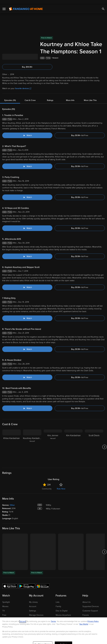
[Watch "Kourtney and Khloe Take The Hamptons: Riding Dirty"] (27, 313)
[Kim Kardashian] (73, 442)
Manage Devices (36, 610)
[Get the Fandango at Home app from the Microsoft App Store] (43, 581)
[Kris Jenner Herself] (53, 442)
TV (4, 606)
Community (47, 484)
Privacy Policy (93, 617)
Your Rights (84, 619)
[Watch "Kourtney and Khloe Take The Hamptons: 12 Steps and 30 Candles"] (27, 223)
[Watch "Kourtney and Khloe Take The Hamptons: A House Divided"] (27, 373)
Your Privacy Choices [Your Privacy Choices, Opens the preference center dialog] (43, 640)
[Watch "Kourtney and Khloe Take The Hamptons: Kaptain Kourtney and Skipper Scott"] (27, 283)
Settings (33, 606)
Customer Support (90, 606)
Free (4, 610)
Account (33, 602)
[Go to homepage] (26, 4)
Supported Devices (91, 602)
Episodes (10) (10, 96)
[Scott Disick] (94, 442)
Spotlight (6, 597)
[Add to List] (103, 53)
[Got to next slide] (104, 442)
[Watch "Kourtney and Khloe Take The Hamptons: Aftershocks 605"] (27, 252)
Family (58, 602)
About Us (86, 597)
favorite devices (23, 84)
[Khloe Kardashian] (12, 442)
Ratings (50, 96)
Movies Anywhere (63, 610)
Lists (58, 597)
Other (12, 500)
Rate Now (61, 484)
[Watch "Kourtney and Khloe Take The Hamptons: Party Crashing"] (27, 193)
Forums (86, 610)
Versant (23, 617)
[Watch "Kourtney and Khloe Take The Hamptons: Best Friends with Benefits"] (27, 404)
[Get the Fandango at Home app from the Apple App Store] (10, 581)
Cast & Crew (30, 96)
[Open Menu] (4, 4)
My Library (33, 597)
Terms (53, 617)
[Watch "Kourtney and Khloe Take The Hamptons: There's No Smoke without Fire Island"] (27, 344)
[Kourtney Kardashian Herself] (32, 442)
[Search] (103, 4)
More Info (70, 96)
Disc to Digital (62, 606)
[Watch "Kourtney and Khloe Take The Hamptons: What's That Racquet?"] (27, 162)
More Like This (90, 96)
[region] (53, 628)
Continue (64, 640)
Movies (5, 602)
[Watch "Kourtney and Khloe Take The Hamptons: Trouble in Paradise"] (27, 131)
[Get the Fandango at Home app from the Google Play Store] (27, 581)
